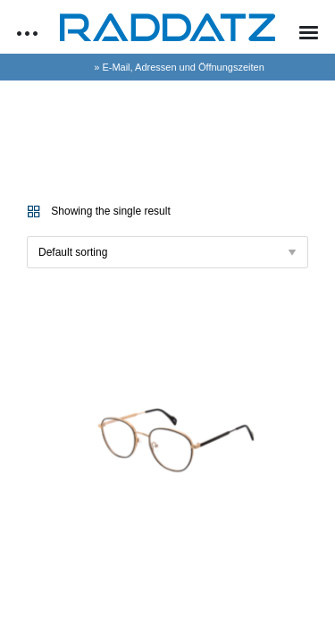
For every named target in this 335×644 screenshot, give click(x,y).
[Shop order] (167, 252)
